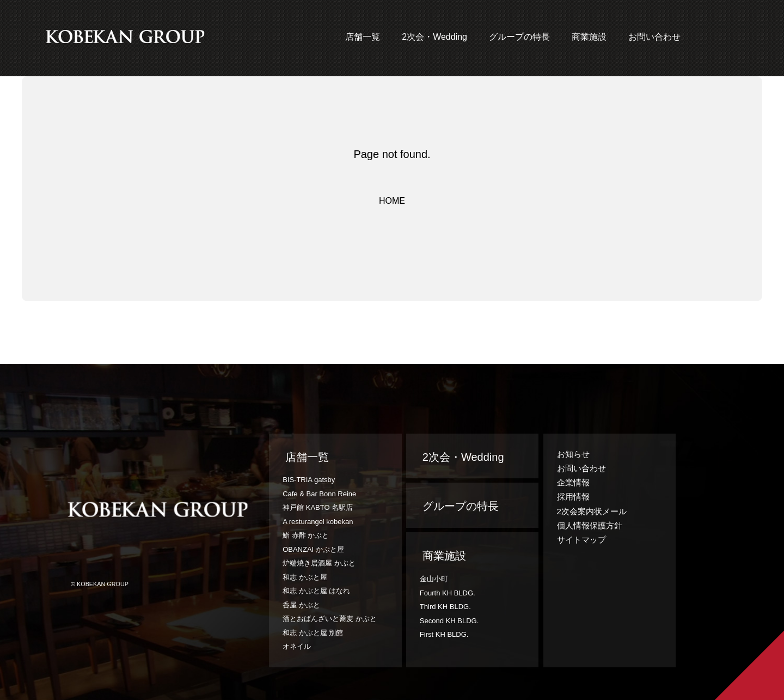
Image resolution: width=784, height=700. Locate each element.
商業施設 (589, 37)
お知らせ (573, 454)
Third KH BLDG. (445, 607)
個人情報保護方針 (590, 525)
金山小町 (434, 579)
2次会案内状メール (592, 511)
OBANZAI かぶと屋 (313, 549)
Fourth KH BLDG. (448, 593)
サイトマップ (581, 540)
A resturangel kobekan (318, 522)
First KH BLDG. (444, 634)
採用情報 (573, 497)
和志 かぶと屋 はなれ (316, 591)
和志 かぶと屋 (305, 577)
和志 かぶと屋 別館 (313, 633)
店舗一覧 (363, 37)
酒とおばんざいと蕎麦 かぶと (330, 619)
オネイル (297, 646)
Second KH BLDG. (449, 621)
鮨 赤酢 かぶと (306, 535)
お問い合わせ (654, 37)
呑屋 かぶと (301, 605)
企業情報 (573, 482)
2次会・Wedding (434, 37)
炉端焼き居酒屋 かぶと (319, 563)
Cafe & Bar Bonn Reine (319, 494)
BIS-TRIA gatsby (309, 480)
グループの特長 (519, 37)
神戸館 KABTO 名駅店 (318, 507)
